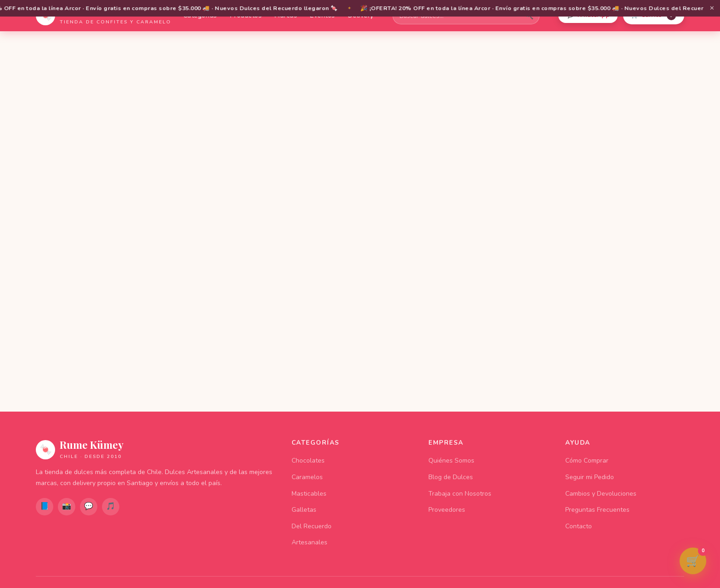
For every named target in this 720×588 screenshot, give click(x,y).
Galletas (304, 510)
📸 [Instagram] (67, 506)
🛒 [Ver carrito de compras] (696, 558)
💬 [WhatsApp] (89, 506)
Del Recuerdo (312, 526)
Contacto (579, 526)
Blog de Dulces (451, 477)
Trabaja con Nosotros (460, 494)
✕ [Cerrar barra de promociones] (712, 8)
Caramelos (307, 477)
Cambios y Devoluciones (601, 494)
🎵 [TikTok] (111, 506)
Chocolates (308, 461)
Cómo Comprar (587, 461)
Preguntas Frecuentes (597, 510)
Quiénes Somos (451, 461)
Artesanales (309, 542)
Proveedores (447, 510)
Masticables (309, 494)
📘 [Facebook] (45, 506)
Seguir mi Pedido (590, 477)
